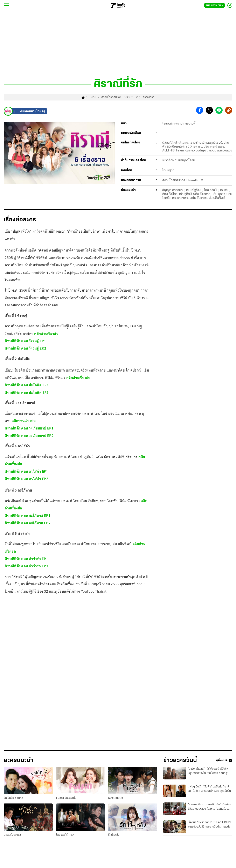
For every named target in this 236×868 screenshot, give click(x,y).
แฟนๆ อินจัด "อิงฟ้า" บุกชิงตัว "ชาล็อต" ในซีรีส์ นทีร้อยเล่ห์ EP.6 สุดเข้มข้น (209, 789)
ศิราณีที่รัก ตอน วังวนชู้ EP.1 (25, 341)
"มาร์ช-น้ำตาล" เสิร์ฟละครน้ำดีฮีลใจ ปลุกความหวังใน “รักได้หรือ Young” (208, 771)
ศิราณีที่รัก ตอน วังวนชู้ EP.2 (25, 348)
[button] (200, 111)
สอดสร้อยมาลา (12, 835)
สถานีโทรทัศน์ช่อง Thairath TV (119, 97)
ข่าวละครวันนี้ (180, 760)
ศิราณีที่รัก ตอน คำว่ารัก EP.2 (26, 566)
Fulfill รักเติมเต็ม (66, 798)
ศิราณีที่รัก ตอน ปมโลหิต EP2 (27, 392)
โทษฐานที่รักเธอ (65, 835)
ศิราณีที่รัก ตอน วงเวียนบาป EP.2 (29, 436)
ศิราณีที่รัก (149, 97)
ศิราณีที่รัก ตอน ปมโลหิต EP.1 (27, 385)
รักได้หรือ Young (13, 798)
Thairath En (214, 6)
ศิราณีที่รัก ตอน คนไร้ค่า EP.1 (26, 471)
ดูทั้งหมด (224, 761)
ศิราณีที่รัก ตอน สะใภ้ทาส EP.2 (28, 523)
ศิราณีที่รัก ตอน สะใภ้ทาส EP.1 (27, 516)
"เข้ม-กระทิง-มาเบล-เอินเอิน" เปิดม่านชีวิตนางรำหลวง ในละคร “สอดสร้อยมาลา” (209, 807)
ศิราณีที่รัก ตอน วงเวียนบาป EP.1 (29, 428)
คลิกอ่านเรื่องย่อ (46, 334)
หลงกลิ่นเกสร (116, 798)
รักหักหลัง (114, 835)
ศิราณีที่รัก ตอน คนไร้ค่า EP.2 (27, 479)
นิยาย (93, 97)
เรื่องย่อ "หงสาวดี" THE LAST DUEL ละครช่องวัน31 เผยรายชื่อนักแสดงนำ (210, 825)
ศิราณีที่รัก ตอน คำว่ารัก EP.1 (26, 559)
